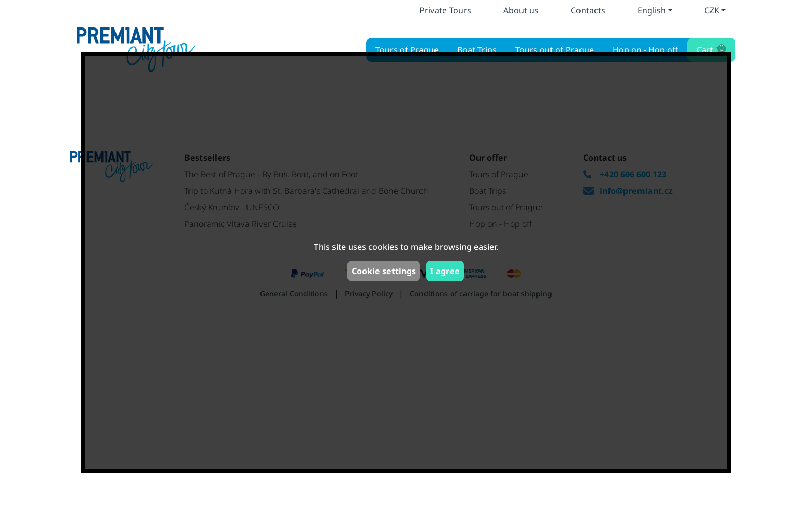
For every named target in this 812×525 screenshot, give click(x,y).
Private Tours (445, 10)
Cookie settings (384, 271)
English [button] (652, 10)
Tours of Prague (407, 50)
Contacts (588, 10)
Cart (710, 48)
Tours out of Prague (555, 50)
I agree (445, 271)
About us (521, 10)
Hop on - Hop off (645, 50)
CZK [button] (712, 10)
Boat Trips (477, 50)
